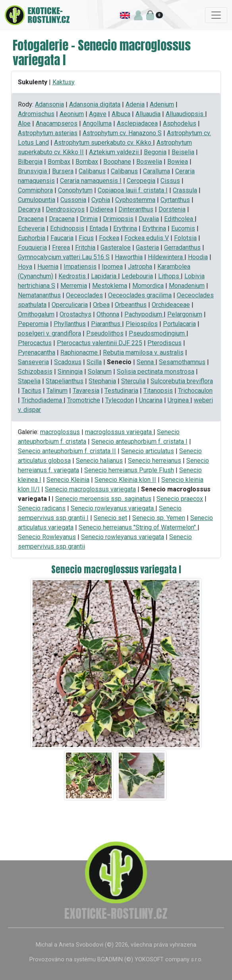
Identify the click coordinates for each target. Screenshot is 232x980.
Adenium (162, 104)
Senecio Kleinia (68, 480)
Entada (99, 228)
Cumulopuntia (37, 200)
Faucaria (62, 238)
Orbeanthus (131, 305)
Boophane (117, 162)
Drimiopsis (118, 219)
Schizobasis (35, 372)
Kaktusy (64, 82)
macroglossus (60, 432)
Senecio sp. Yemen (159, 518)
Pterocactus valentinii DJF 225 (100, 343)
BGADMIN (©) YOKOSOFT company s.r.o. (150, 960)
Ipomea (112, 267)
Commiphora (35, 190)
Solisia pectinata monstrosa (156, 372)
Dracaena (31, 219)
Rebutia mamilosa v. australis (143, 352)
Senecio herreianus (155, 461)
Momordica (148, 286)
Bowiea (178, 162)
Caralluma (157, 171)
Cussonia (73, 200)
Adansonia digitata (95, 104)
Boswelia (149, 162)
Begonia (155, 152)
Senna (146, 362)
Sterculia (133, 381)
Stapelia (29, 381)
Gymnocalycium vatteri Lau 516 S (64, 257)
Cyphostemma (135, 200)
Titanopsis (158, 391)
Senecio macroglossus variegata (90, 489)
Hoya (25, 267)
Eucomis (183, 228)
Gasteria (147, 247)
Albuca (121, 114)
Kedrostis (73, 276)
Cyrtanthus (175, 200)
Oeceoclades (84, 295)
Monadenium (187, 286)
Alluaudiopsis (185, 114)
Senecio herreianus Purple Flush (129, 470)
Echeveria (31, 228)
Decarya (29, 209)
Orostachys (75, 314)
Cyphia (101, 200)
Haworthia (129, 257)
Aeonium (72, 114)
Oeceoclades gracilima (140, 295)
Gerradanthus (182, 247)
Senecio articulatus (148, 451)
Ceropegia (141, 181)
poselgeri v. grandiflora (49, 333)
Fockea (109, 238)
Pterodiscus (164, 343)
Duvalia (149, 219)
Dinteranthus (136, 209)
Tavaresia (86, 391)
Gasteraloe (116, 247)
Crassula (185, 190)
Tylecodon (120, 400)
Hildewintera (166, 257)
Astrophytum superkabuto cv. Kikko (103, 143)
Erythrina (125, 228)
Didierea (101, 209)
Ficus (86, 238)
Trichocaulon (195, 391)
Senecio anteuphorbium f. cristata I (139, 441)
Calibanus (92, 171)
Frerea (61, 247)
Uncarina (151, 400)
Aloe (24, 123)
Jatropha (140, 267)
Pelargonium (185, 314)
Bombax (59, 162)
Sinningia (70, 372)
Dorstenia (172, 209)
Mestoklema (110, 286)
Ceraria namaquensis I (91, 181)
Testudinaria (121, 391)
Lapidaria (104, 276)
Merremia (74, 286)
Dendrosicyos (65, 209)
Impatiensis (80, 267)
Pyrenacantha (37, 352)
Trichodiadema (43, 400)
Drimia (89, 219)
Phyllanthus (70, 324)
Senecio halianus (99, 461)
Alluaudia (148, 114)
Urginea (179, 400)
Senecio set (110, 518)
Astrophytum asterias (48, 133)
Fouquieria (32, 247)
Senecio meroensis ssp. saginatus (103, 499)
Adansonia (49, 104)
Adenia (135, 104)
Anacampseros (57, 123)
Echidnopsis (67, 228)
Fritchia (85, 247)
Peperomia (33, 324)
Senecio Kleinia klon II (125, 480)
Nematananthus (39, 295)
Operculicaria (70, 305)
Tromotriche (84, 400)
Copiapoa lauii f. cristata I (133, 190)
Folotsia (185, 238)
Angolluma (97, 123)
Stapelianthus (65, 381)
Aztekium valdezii (115, 152)
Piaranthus (106, 324)
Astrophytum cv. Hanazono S (122, 133)
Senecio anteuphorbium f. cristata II (67, 451)
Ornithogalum (36, 314)
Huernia (48, 267)
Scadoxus (68, 362)
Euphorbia (32, 238)
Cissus (170, 181)
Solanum (100, 372)
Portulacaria (179, 324)
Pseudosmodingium (158, 333)
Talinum (57, 391)
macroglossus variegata (119, 432)
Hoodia (198, 257)
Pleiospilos (142, 324)
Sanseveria (33, 362)
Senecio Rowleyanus (47, 537)
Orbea (101, 305)
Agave (98, 114)
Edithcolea (179, 219)
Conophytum (75, 190)
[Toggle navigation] (216, 15)
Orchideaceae (171, 305)
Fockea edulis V (147, 238)
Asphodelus (180, 123)
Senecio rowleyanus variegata (113, 508)
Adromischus (36, 114)
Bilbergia (30, 162)
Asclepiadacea (137, 123)
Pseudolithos (105, 333)
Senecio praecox (180, 499)
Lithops (169, 276)
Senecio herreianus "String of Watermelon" (138, 527)
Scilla (94, 362)
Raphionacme (80, 352)
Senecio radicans (42, 508)
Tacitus (31, 391)
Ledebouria (137, 276)
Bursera (63, 171)
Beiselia (183, 152)
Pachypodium (144, 314)
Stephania (102, 381)
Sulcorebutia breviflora (182, 381)
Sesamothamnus (182, 362)
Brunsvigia (33, 171)
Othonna (108, 314)
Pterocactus (35, 343)
